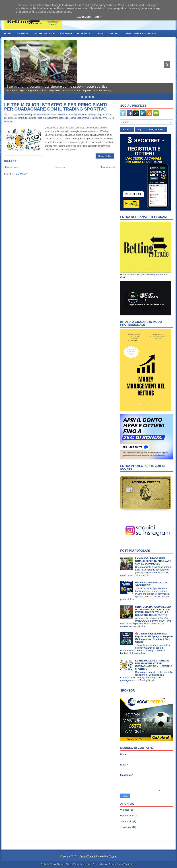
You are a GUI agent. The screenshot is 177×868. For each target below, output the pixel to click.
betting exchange (41, 115)
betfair (21, 115)
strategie (22, 34)
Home (7, 34)
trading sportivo (99, 118)
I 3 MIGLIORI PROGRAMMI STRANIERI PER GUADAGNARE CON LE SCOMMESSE (153, 561)
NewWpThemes (57, 864)
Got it (98, 17)
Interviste (83, 34)
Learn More (84, 17)
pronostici (64, 118)
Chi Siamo (66, 34)
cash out (82, 115)
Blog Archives (157, 130)
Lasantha (87, 864)
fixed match (31, 118)
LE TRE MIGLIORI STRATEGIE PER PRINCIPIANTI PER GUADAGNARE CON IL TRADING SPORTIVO (55, 107)
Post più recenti (12, 167)
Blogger (113, 856)
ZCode (99, 34)
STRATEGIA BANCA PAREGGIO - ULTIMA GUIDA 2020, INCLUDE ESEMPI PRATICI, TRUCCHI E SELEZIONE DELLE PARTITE (154, 611)
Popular (127, 130)
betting (28, 115)
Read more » (11, 161)
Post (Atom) (21, 174)
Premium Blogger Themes (104, 864)
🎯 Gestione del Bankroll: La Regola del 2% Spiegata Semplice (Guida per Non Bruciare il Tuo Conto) (154, 638)
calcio (54, 115)
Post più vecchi (108, 167)
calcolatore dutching (67, 115)
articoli (126, 810)
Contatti (114, 34)
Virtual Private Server (127, 864)
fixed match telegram (48, 118)
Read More (105, 156)
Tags (140, 130)
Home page (60, 167)
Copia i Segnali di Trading (140, 34)
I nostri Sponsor (44, 34)
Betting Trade (86, 856)
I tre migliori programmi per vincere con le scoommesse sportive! (58, 87)
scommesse (75, 118)
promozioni (128, 816)
